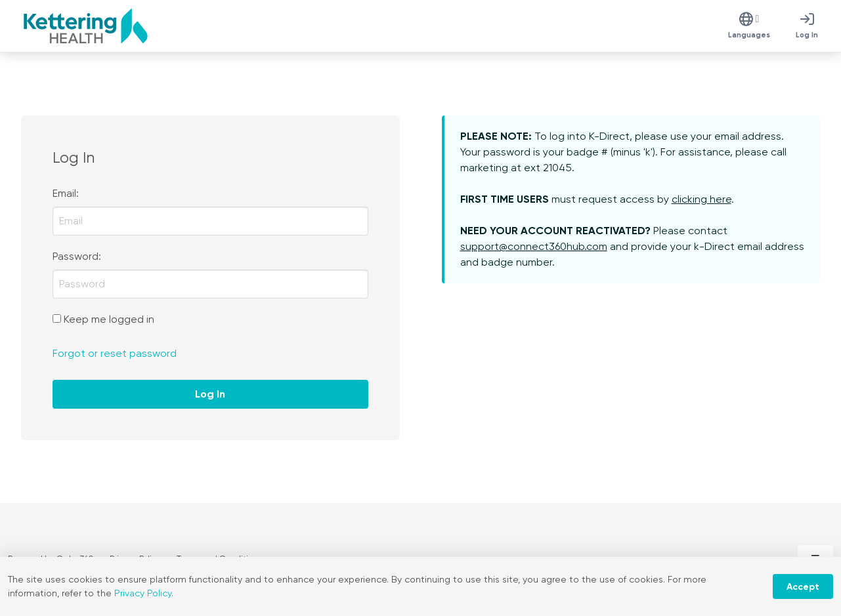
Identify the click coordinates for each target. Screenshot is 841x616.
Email (64, 193)
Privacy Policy (143, 593)
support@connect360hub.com (534, 246)
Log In (210, 394)
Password (75, 256)
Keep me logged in (109, 319)
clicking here (701, 199)
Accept (803, 587)
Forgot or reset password (115, 353)
